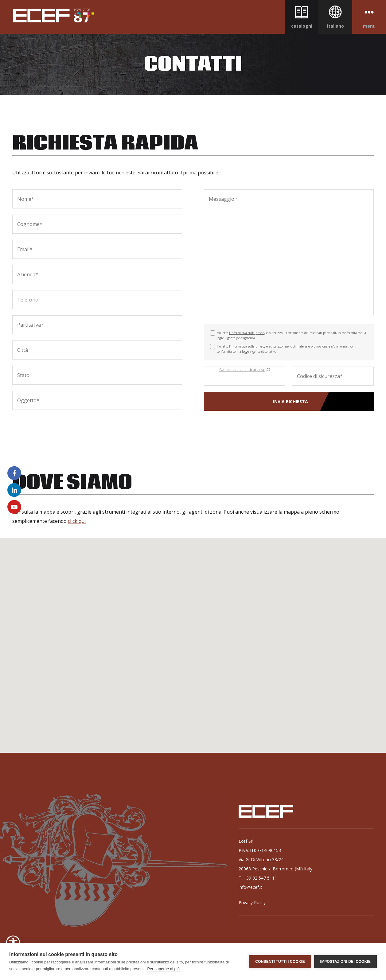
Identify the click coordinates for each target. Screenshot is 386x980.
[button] (13, 942)
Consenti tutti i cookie (280, 962)
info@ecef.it (250, 887)
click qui (77, 521)
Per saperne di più (163, 969)
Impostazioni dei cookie (345, 962)
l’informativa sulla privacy (247, 333)
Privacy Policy (252, 902)
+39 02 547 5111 (260, 878)
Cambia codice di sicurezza (245, 369)
